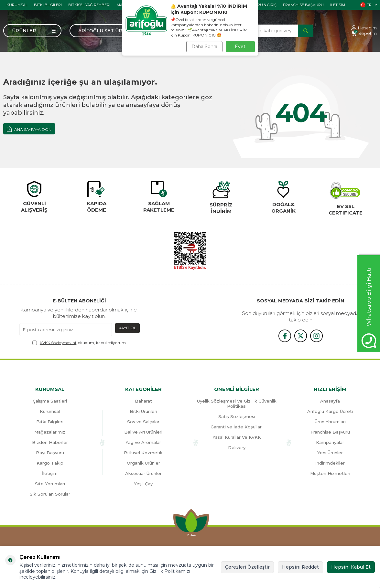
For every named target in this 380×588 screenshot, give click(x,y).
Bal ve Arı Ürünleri (143, 432)
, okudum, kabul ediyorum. (80, 343)
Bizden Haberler (50, 442)
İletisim (338, 5)
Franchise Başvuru (303, 5)
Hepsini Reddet (300, 567)
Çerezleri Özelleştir (247, 567)
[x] (300, 336)
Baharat (143, 401)
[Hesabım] (364, 28)
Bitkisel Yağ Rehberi (89, 5)
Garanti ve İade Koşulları (237, 427)
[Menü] (32, 31)
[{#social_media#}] (284, 336)
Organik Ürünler (143, 463)
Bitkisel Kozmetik (143, 453)
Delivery (237, 447)
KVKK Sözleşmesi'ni (58, 343)
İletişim (50, 473)
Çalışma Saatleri (50, 401)
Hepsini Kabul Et (351, 567)
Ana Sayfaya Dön (29, 129)
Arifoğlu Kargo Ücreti (330, 411)
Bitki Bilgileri (48, 5)
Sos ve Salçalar (143, 422)
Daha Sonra (204, 47)
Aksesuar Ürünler (143, 473)
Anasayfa (330, 401)
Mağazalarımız (50, 432)
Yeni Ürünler (330, 453)
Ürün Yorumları (330, 422)
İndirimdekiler (330, 463)
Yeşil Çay (143, 484)
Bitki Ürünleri (143, 411)
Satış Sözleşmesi (237, 416)
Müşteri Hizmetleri (330, 473)
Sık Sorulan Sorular (50, 494)
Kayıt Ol (127, 328)
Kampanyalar (330, 442)
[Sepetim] (364, 33)
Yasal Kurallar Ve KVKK (237, 437)
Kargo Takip (50, 463)
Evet (240, 47)
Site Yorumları (50, 484)
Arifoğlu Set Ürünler (109, 31)
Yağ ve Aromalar (143, 442)
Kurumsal (17, 5)
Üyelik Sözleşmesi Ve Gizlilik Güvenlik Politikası (237, 404)
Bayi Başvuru (50, 453)
